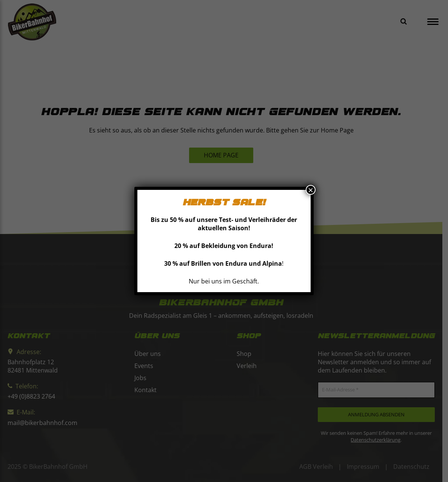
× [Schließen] (311, 190)
